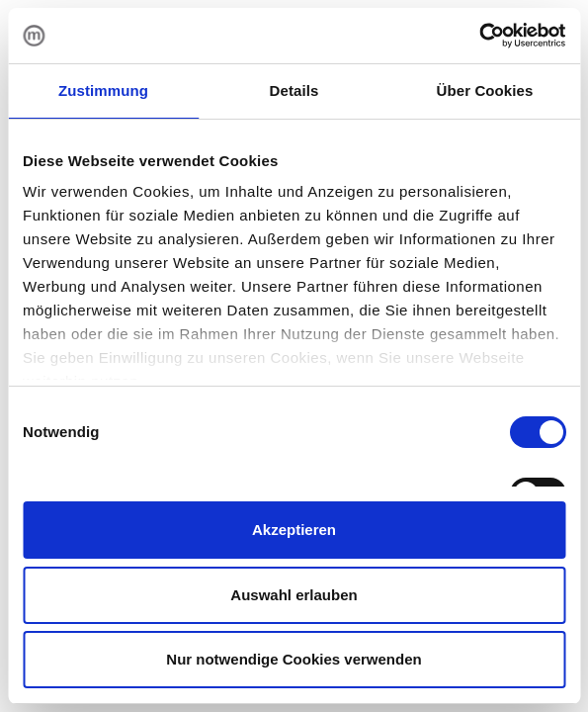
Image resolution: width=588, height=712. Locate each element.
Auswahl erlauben (294, 595)
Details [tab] (294, 90)
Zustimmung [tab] (103, 90)
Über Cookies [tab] (485, 90)
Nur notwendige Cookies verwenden (294, 659)
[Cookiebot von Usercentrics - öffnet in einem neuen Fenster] (479, 36)
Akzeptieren (294, 530)
